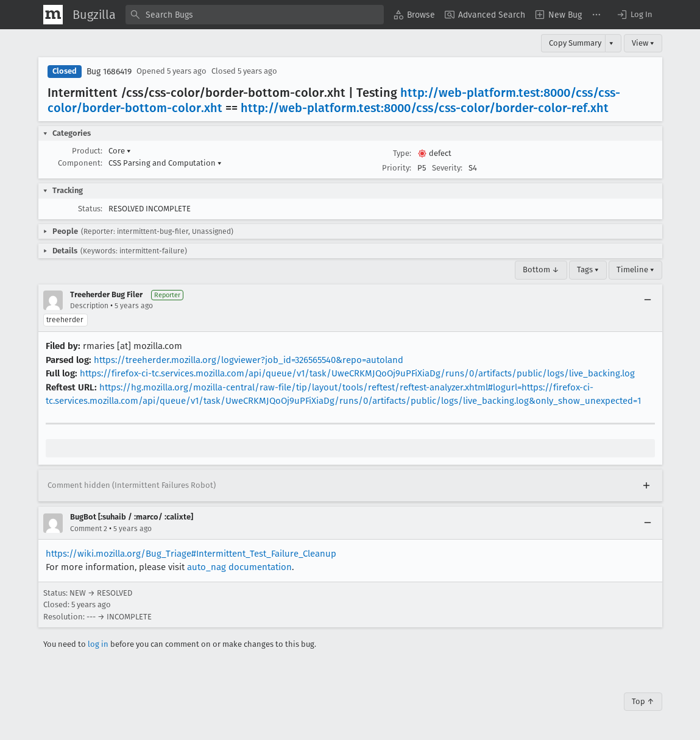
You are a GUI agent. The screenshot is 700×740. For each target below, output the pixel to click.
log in (98, 644)
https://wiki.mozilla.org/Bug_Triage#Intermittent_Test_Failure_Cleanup (191, 554)
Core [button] (120, 151)
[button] (634, 15)
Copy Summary (575, 43)
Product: (87, 151)
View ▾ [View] (643, 43)
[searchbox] (255, 15)
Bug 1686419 (109, 72)
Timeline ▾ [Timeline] (635, 270)
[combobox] (255, 15)
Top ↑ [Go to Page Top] (643, 701)
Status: (90, 209)
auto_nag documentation (239, 567)
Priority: (397, 168)
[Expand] (646, 485)
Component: (80, 163)
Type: (402, 153)
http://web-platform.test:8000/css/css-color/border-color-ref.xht (425, 108)
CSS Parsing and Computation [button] (165, 163)
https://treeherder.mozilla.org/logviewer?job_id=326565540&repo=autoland (249, 360)
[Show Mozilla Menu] (53, 15)
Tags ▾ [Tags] (588, 270)
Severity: (447, 168)
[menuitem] (414, 15)
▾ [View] (611, 43)
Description (89, 306)
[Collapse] (648, 300)
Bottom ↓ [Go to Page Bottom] (541, 270)
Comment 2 (89, 529)
